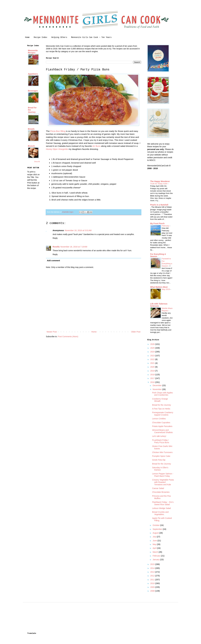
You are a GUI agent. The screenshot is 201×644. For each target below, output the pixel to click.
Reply (55, 238)
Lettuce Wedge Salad (161, 508)
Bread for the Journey (162, 405)
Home (27, 37)
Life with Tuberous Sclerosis (159, 305)
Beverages (33, 91)
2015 (153, 564)
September (158, 529)
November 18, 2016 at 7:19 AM (74, 247)
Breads (31, 129)
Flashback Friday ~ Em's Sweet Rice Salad (163, 503)
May (155, 544)
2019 (153, 371)
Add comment (53, 261)
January (156, 560)
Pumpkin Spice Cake (161, 456)
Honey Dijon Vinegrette (57, 149)
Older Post (136, 332)
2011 (153, 580)
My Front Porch (157, 223)
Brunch (31, 146)
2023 (153, 356)
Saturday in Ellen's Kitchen (160, 469)
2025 (153, 348)
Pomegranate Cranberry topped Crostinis (163, 414)
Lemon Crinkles (159, 419)
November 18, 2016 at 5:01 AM (78, 230)
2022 (153, 359)
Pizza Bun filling (58, 131)
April (155, 548)
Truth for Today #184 (159, 184)
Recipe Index (40, 37)
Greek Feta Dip (159, 460)
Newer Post (52, 332)
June (155, 541)
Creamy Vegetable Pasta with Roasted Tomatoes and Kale (163, 482)
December (157, 385)
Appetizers (33, 74)
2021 (153, 363)
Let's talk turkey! (159, 436)
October (156, 525)
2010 (153, 583)
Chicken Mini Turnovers (162, 452)
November (157, 389)
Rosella (56, 247)
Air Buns (96, 146)
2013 (153, 572)
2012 (153, 576)
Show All (37, 162)
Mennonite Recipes (33, 52)
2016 (153, 382)
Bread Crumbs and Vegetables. (160, 513)
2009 (153, 587)
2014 (153, 568)
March (156, 552)
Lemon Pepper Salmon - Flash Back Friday (163, 475)
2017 (153, 378)
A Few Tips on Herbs (161, 409)
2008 (153, 591)
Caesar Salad (158, 488)
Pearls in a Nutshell (159, 205)
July (155, 537)
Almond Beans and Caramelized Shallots (162, 431)
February (166, 226)
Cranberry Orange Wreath (160, 400)
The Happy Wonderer (160, 181)
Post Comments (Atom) (68, 336)
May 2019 (166, 289)
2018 (153, 375)
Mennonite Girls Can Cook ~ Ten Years (91, 37)
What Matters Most (159, 287)
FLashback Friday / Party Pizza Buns (161, 441)
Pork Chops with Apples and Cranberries (162, 394)
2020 (153, 367)
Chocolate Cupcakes (161, 423)
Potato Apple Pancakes (162, 426)
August (156, 533)
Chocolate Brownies (161, 492)
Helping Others (59, 37)
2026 (153, 344)
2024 (153, 352)
